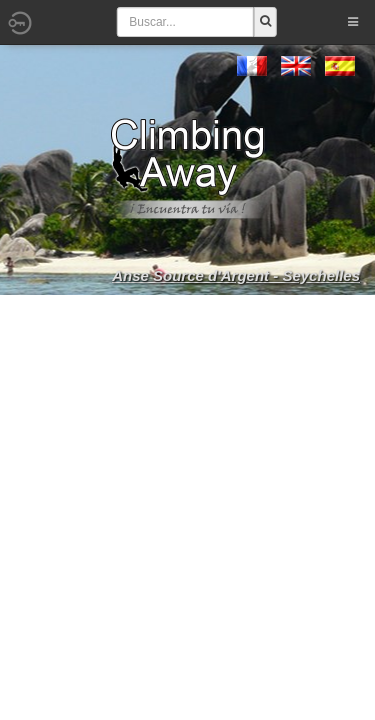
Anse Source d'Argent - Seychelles (236, 275)
